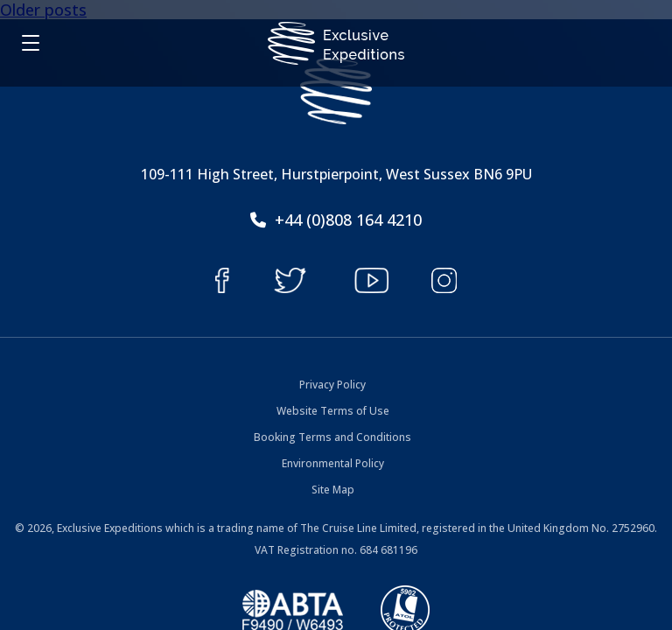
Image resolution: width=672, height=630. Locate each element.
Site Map (333, 490)
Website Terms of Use (333, 411)
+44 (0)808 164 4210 (336, 220)
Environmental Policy (333, 463)
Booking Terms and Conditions (332, 437)
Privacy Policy (332, 385)
